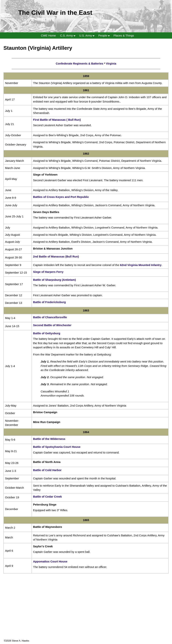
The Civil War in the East (55, 12)
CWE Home (48, 35)
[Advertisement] (86, 612)
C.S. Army (69, 35)
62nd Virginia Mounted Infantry (141, 265)
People (105, 35)
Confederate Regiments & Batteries (79, 63)
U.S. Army (88, 35)
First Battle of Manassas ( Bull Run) (57, 120)
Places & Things (124, 35)
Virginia (111, 63)
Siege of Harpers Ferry (48, 272)
